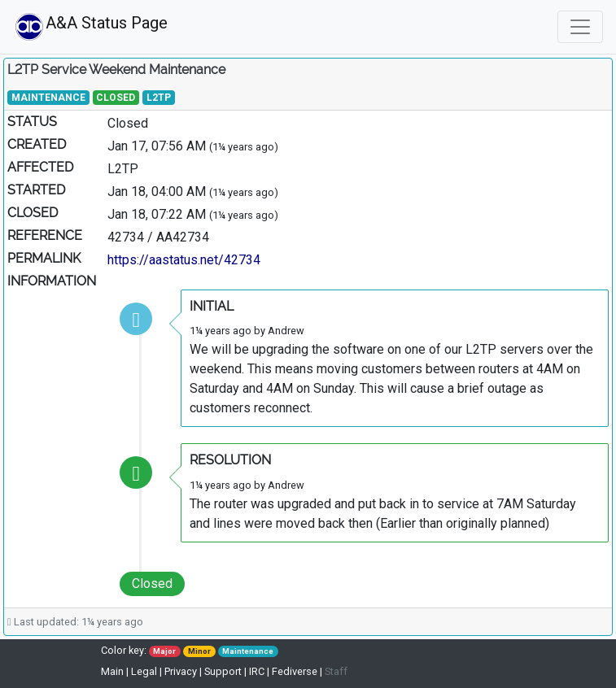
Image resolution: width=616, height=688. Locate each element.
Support (223, 671)
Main (114, 671)
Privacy (181, 671)
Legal (144, 671)
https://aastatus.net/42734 (184, 260)
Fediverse (295, 671)
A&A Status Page (87, 27)
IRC (257, 671)
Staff (336, 671)
